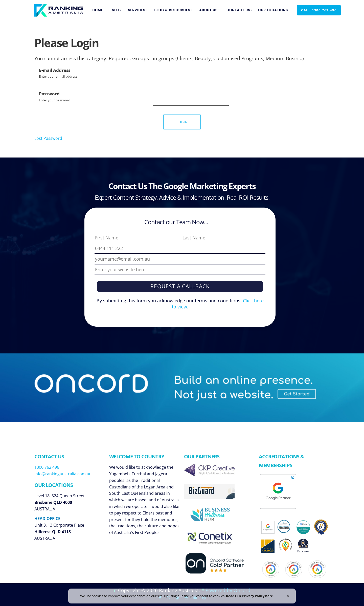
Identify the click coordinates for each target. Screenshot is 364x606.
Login (182, 122)
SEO (116, 10)
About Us (208, 10)
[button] (288, 592)
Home (98, 10)
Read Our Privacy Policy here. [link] (255, 594)
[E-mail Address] (191, 75)
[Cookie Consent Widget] (182, 594)
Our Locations (273, 10)
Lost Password (48, 138)
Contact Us (238, 10)
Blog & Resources (172, 10)
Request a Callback (180, 286)
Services (137, 10)
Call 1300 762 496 (315, 8)
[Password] (191, 98)
